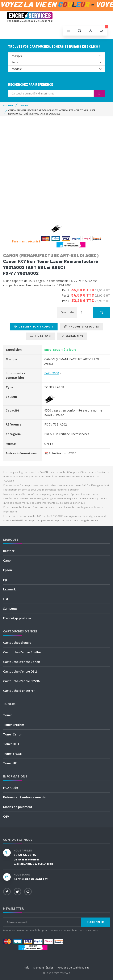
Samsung (10, 609)
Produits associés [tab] (81, 327)
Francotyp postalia (17, 618)
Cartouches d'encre (17, 643)
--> (56, 56)
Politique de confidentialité (74, 968)
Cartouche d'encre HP (19, 691)
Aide (26, 968)
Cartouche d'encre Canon (22, 662)
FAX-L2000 (52, 373)
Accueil (8, 105)
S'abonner (95, 922)
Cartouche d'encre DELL (20, 671)
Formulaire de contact (31, 879)
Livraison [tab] (40, 336)
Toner (8, 715)
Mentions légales (43, 968)
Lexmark (9, 589)
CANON (23, 105)
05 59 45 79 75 (25, 855)
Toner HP (10, 763)
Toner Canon (13, 734)
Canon (8, 560)
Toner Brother (14, 725)
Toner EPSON (13, 754)
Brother (9, 551)
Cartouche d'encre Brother (23, 652)
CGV (6, 816)
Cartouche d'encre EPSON (22, 681)
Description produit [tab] (34, 327)
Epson (8, 570)
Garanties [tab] (72, 336)
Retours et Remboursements (24, 797)
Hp (5, 580)
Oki (6, 599)
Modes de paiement (18, 807)
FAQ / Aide (11, 788)
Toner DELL (11, 744)
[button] (80, 31)
